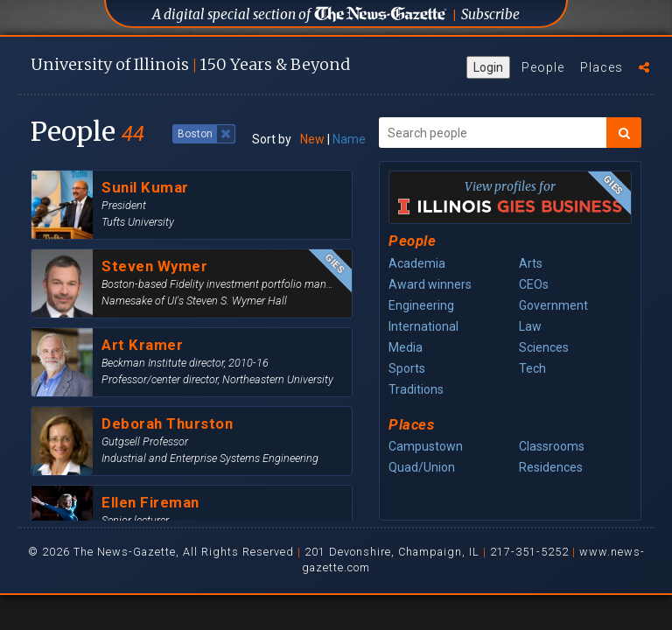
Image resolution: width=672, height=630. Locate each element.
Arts (531, 263)
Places (602, 67)
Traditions (416, 389)
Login (488, 67)
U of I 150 (190, 64)
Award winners (430, 284)
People (543, 67)
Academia (417, 263)
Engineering (421, 305)
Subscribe (490, 14)
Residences (551, 467)
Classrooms (552, 446)
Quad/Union (422, 467)
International (423, 326)
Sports (407, 368)
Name (349, 139)
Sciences (544, 347)
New (312, 139)
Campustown (426, 446)
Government (553, 305)
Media (406, 347)
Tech (532, 368)
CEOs (534, 284)
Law (530, 326)
